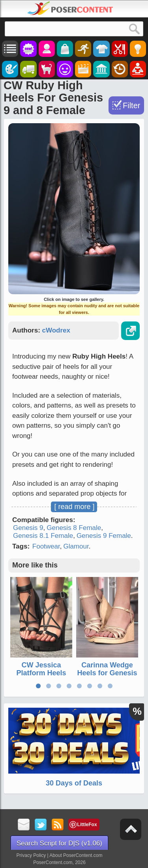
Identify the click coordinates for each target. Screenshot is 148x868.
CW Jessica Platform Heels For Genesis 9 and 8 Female (41, 677)
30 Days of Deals (74, 783)
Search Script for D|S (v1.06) (59, 843)
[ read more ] (74, 507)
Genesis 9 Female (104, 536)
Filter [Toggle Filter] (131, 105)
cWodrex (56, 330)
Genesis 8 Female (74, 528)
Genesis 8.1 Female (43, 536)
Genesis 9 (28, 528)
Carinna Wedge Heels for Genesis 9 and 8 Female (107, 673)
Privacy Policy (31, 855)
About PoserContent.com (76, 855)
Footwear (46, 546)
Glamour (76, 546)
